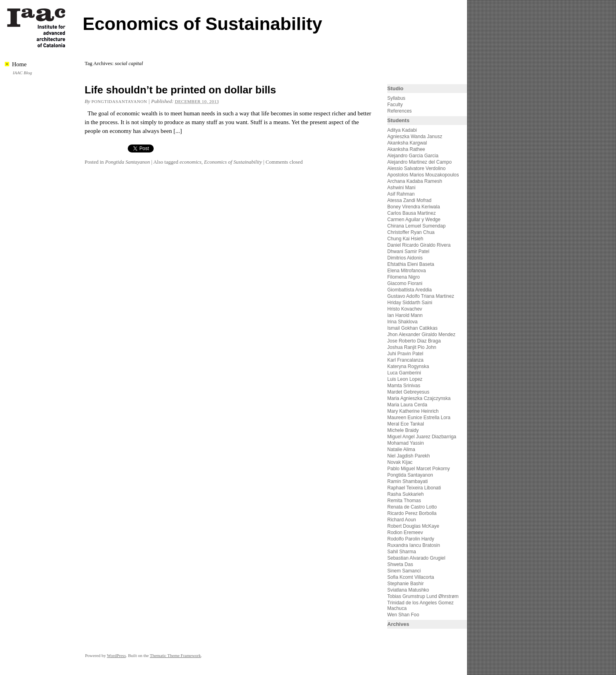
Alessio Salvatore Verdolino (416, 168)
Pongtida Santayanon (127, 162)
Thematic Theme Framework (175, 655)
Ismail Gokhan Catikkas (412, 328)
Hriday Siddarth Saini (410, 303)
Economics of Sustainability (202, 24)
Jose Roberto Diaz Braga (414, 341)
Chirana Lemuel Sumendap (416, 226)
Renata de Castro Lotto (412, 507)
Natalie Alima (401, 449)
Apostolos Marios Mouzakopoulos (423, 175)
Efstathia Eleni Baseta (411, 264)
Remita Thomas (404, 501)
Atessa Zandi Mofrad (409, 200)
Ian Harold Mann (405, 315)
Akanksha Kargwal (407, 143)
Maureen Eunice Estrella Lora (419, 418)
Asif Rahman (401, 194)
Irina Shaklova (402, 322)
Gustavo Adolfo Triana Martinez (421, 296)
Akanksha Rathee (406, 149)
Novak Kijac (400, 462)
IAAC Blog (22, 73)
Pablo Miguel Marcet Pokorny (419, 469)
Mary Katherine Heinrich (413, 411)
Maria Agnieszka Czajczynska (420, 398)
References (399, 111)
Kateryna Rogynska (408, 366)
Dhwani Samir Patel (408, 251)
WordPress (116, 655)
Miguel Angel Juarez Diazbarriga (422, 437)
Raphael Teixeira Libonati (415, 488)
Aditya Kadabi (402, 130)
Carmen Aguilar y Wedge (414, 220)
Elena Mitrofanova (407, 271)
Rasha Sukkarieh (405, 494)
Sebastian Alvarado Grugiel (416, 558)
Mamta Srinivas (404, 386)
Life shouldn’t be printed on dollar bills (180, 90)
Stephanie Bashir (405, 584)
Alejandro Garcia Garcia (413, 156)
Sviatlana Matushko (408, 590)
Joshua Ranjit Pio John (412, 347)
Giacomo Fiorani (405, 283)
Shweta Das (400, 564)
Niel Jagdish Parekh (409, 456)
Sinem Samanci (404, 571)
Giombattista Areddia (409, 290)
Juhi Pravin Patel (405, 354)
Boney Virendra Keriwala (414, 207)
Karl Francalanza (405, 360)
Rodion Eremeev (405, 532)
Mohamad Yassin (406, 443)
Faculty (395, 105)
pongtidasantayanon (119, 101)
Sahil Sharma (402, 552)
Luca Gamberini (404, 373)
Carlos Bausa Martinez (411, 213)
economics (191, 162)
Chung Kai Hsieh (405, 239)
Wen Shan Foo (403, 615)
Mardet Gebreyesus (408, 392)
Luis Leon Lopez (405, 379)
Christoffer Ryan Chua (411, 232)
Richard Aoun (402, 520)
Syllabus (396, 98)
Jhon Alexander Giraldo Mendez (421, 335)
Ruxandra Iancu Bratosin (414, 545)
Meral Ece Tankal (406, 424)
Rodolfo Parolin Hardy (411, 539)
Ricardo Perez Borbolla (412, 513)
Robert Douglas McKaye (413, 526)
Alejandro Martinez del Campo (419, 162)
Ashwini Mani (401, 188)
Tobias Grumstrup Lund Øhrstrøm (423, 596)
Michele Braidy (403, 430)
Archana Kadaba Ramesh (415, 181)
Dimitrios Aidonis (405, 258)
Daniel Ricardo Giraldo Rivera (419, 245)
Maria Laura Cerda (407, 405)
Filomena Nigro (403, 277)
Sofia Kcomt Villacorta (411, 577)
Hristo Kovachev (405, 309)
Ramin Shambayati (407, 481)
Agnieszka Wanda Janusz (415, 137)
